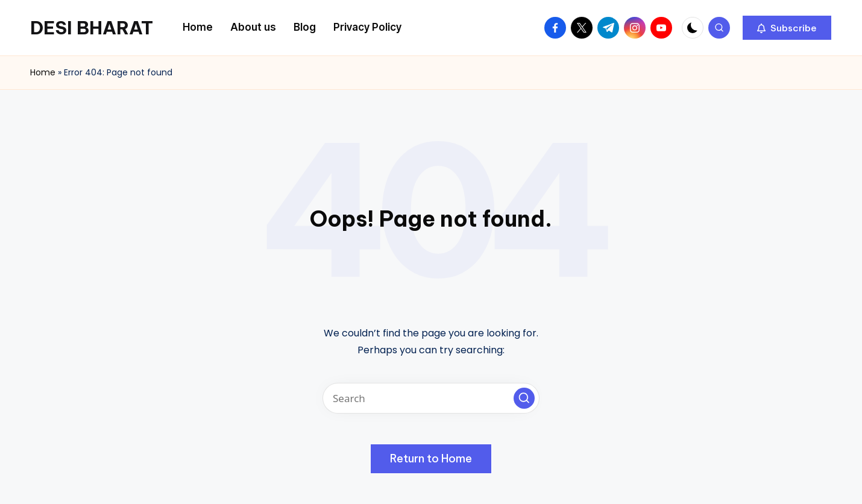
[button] (787, 28)
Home (43, 72)
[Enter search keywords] (431, 398)
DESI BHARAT (92, 28)
